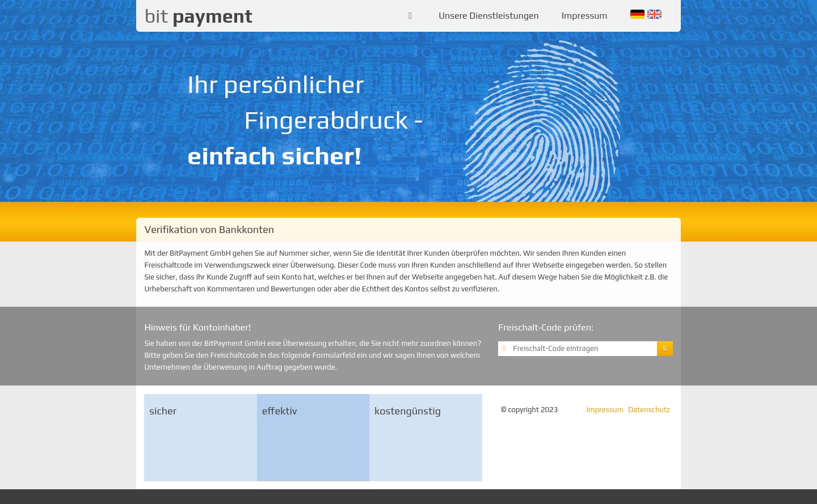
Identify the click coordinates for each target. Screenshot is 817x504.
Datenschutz (649, 410)
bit (198, 16)
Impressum (585, 16)
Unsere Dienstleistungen (489, 16)
